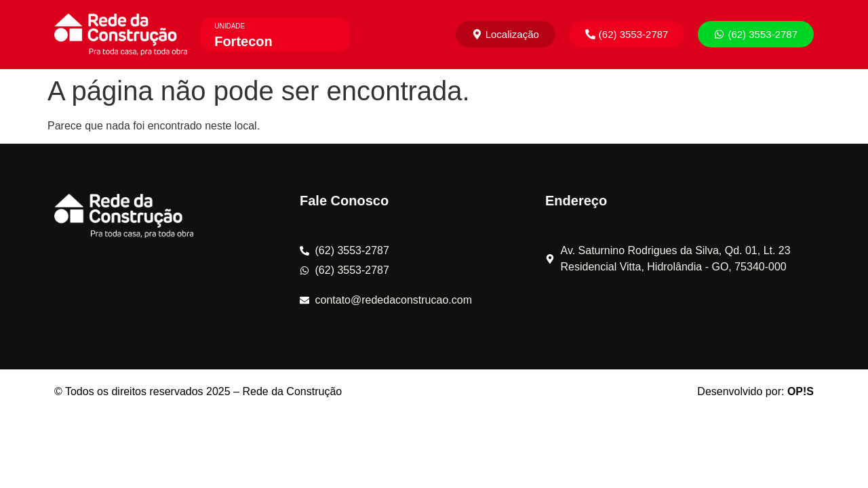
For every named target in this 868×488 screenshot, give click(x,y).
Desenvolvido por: (755, 391)
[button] (627, 34)
